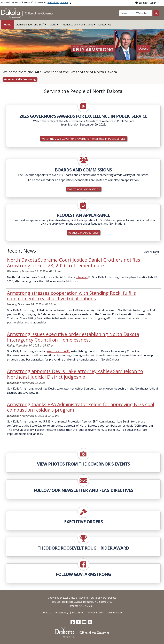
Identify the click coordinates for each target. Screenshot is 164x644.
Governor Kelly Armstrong (20, 79)
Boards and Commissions (83, 189)
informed (82, 277)
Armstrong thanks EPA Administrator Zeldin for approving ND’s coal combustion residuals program (81, 407)
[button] (73, 623)
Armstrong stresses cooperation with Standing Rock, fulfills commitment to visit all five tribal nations (71, 296)
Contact (46, 612)
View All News (152, 252)
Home (8, 24)
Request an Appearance (83, 233)
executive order (59, 351)
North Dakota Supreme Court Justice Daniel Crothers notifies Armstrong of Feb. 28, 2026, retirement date (74, 263)
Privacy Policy (95, 612)
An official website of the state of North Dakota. (35, 2)
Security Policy (114, 612)
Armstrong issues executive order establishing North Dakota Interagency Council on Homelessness (73, 337)
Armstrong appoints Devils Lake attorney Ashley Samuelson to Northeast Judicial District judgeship (75, 374)
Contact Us (105, 24)
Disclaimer (78, 612)
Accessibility (61, 612)
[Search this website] (156, 13)
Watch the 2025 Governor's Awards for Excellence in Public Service (83, 139)
